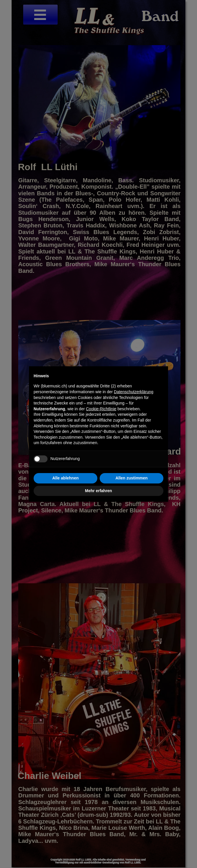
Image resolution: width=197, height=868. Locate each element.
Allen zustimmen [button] (131, 478)
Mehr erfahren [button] (98, 491)
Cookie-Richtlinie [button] (101, 409)
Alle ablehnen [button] (65, 478)
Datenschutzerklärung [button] (134, 392)
